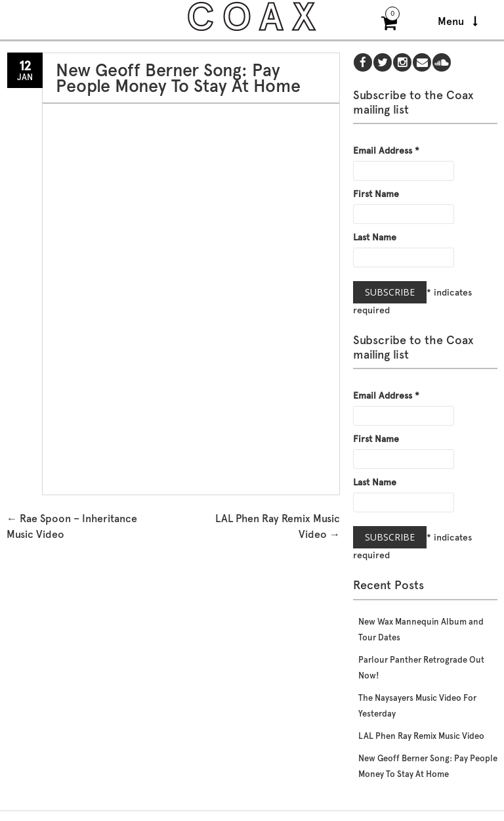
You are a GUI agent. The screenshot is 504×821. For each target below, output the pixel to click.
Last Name (375, 237)
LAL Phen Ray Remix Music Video (421, 736)
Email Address (386, 150)
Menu (458, 21)
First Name (376, 194)
